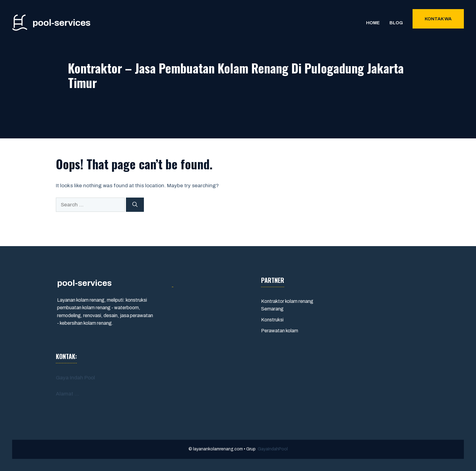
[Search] (135, 205)
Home (373, 23)
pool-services (61, 23)
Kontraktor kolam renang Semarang (287, 305)
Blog (396, 23)
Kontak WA (438, 19)
